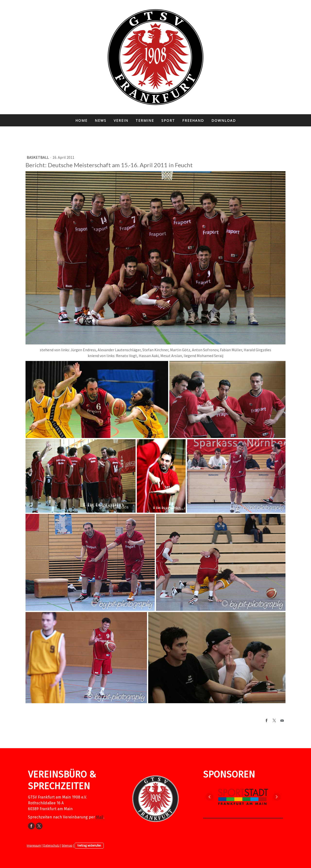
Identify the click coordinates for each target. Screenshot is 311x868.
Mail (100, 817)
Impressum (34, 845)
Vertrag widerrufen (89, 845)
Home (81, 120)
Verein (121, 120)
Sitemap (67, 845)
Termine (145, 120)
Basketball (38, 157)
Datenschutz (51, 845)
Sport (168, 120)
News (101, 120)
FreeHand (193, 120)
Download (224, 120)
